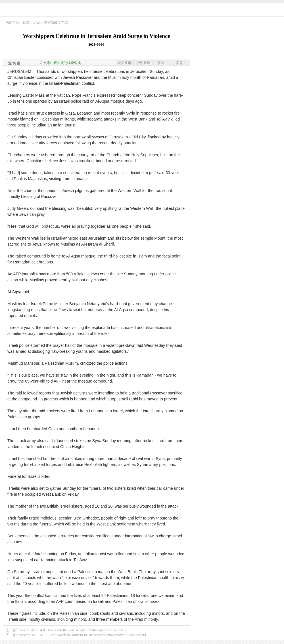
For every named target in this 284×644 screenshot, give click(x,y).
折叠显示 (143, 63)
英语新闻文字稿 (56, 23)
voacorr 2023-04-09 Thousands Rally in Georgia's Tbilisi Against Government (73, 630)
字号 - (162, 63)
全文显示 (124, 63)
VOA (37, 23)
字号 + (181, 63)
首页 (26, 23)
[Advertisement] (239, 55)
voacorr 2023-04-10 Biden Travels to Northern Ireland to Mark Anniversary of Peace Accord (83, 635)
